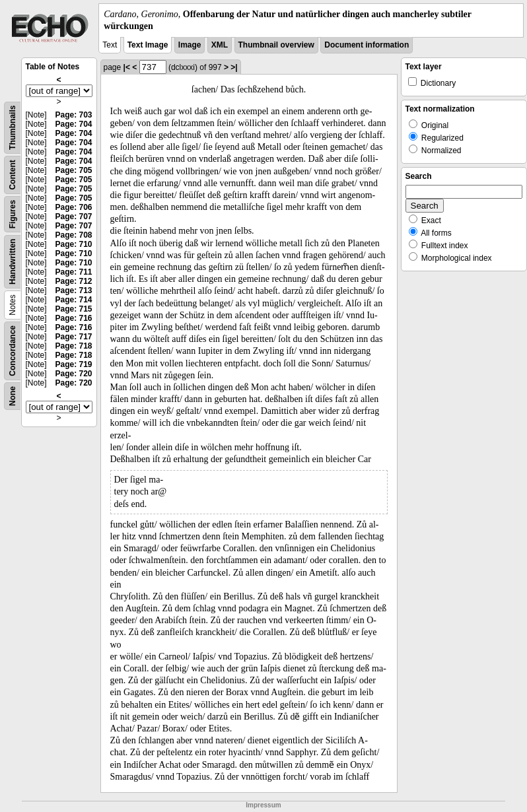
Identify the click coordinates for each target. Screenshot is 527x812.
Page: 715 (73, 309)
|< (127, 67)
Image (190, 45)
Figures (13, 214)
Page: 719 (73, 364)
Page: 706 (73, 207)
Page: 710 (73, 244)
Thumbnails (13, 128)
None (13, 396)
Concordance (13, 351)
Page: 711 (73, 272)
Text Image (148, 45)
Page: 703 (73, 115)
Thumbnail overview (276, 45)
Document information (367, 45)
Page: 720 (73, 374)
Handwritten (13, 262)
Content (13, 175)
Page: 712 (73, 281)
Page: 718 (73, 346)
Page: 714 (73, 300)
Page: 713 (73, 290)
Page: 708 (73, 235)
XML (220, 45)
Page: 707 (73, 217)
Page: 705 (73, 170)
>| (234, 67)
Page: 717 (73, 337)
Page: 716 (73, 318)
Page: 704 (73, 124)
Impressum (263, 805)
